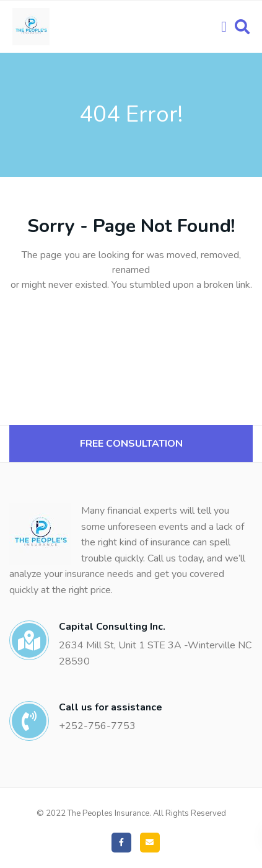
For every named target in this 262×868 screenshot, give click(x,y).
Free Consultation (131, 444)
